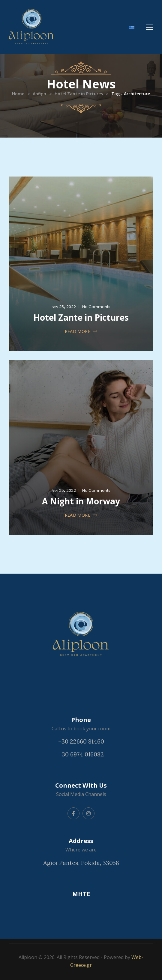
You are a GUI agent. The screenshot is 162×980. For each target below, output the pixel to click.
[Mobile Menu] (149, 27)
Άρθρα (40, 94)
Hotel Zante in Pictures (79, 94)
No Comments (96, 307)
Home (18, 94)
